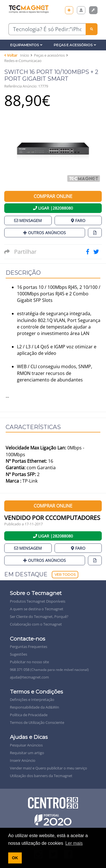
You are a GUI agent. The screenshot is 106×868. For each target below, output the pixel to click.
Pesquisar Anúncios (26, 745)
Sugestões (19, 654)
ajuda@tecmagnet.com (29, 677)
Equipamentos (26, 45)
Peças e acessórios (49, 55)
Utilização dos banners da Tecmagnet (41, 776)
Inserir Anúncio (23, 760)
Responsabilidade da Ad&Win (34, 707)
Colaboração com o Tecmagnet (36, 624)
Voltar (11, 55)
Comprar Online (53, 196)
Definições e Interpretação (32, 699)
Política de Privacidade (29, 715)
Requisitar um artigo (27, 753)
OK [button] (15, 858)
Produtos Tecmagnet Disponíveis (38, 601)
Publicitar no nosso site (29, 662)
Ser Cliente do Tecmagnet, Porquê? (39, 617)
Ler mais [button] (74, 843)
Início (25, 55)
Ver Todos (65, 574)
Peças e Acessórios (75, 45)
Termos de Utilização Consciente (37, 722)
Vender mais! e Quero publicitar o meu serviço (48, 768)
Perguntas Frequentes (29, 647)
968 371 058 (49, 669)
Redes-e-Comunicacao (23, 61)
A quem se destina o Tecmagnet (37, 609)
